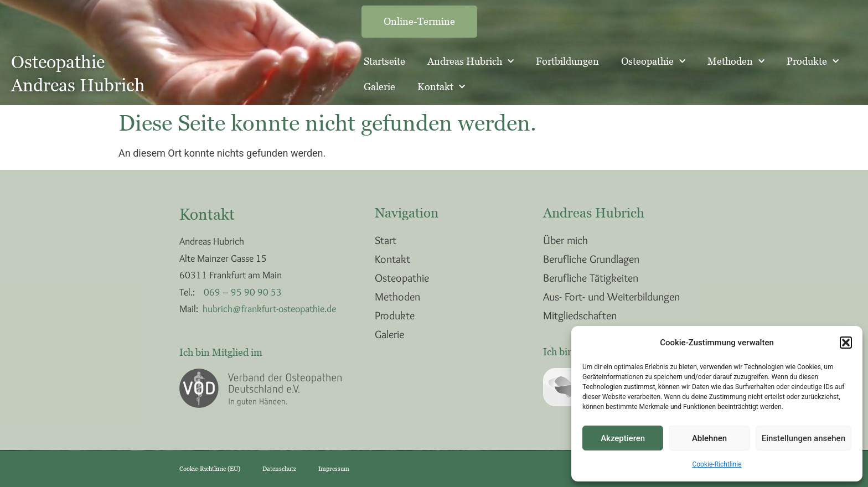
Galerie (379, 87)
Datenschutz (279, 469)
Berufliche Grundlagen (591, 259)
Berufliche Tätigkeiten (591, 278)
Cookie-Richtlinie (717, 464)
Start (386, 240)
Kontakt (441, 87)
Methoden (736, 62)
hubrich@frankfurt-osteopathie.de (269, 309)
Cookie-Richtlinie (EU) (210, 469)
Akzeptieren (623, 438)
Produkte (813, 62)
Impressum (334, 469)
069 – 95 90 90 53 (243, 292)
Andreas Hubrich (471, 62)
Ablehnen (709, 438)
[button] (846, 343)
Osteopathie (653, 62)
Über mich (565, 240)
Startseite (384, 61)
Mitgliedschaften (580, 315)
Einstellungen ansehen (804, 438)
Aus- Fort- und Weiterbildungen (611, 297)
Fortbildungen (567, 61)
